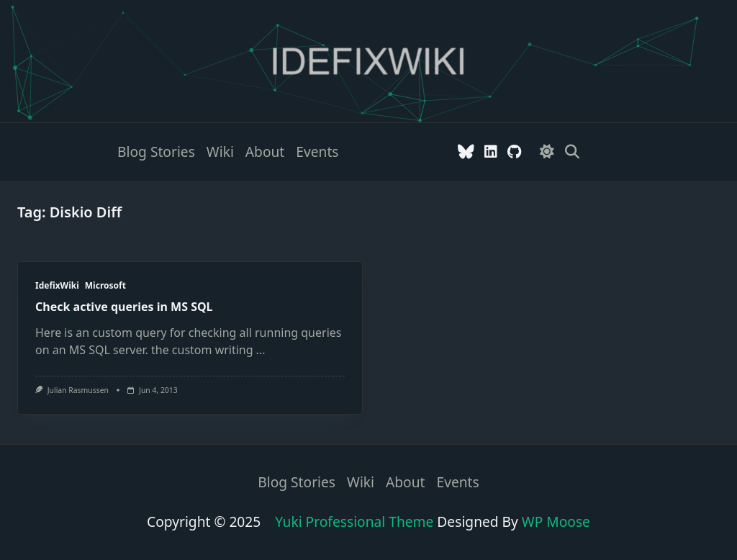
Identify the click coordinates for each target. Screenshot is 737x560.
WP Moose (556, 521)
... (261, 350)
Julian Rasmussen (78, 390)
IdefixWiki (57, 285)
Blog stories (156, 152)
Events (317, 152)
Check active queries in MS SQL (124, 307)
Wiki (220, 152)
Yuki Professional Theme (354, 521)
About (265, 152)
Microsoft (105, 285)
